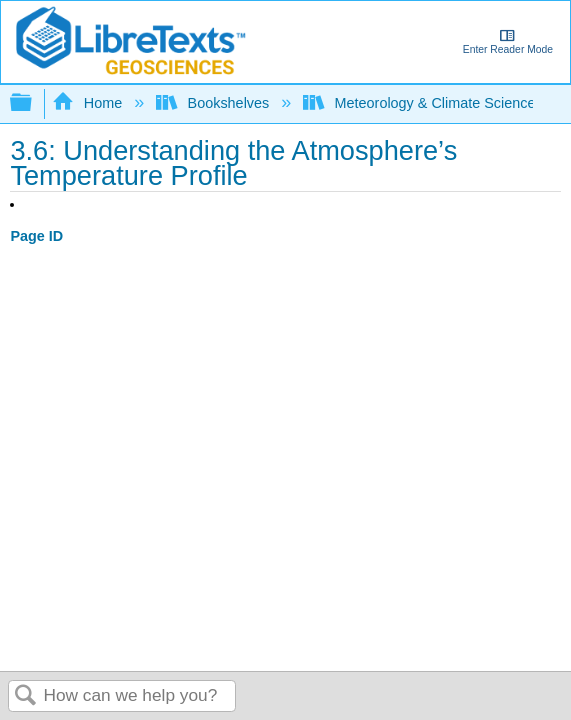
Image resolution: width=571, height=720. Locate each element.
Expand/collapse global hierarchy (34, 103)
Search (26, 696)
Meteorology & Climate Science (421, 103)
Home (89, 103)
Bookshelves (214, 103)
